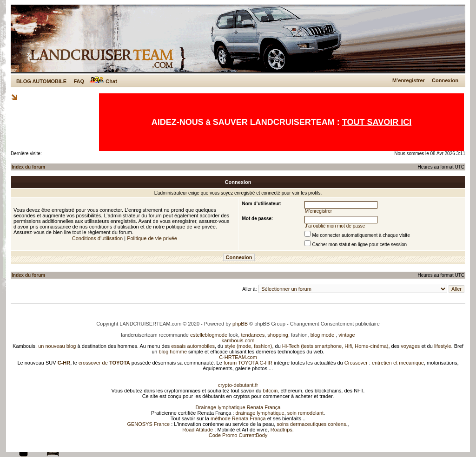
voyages (410, 346)
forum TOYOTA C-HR (248, 363)
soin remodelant (305, 413)
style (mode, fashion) (248, 346)
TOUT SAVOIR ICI (377, 122)
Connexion (445, 80)
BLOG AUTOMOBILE (41, 81)
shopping (278, 335)
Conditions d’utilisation (97, 238)
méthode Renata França (238, 418)
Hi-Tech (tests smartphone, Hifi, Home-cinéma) (335, 346)
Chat (103, 81)
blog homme (173, 352)
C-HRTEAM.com (238, 357)
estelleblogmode (209, 335)
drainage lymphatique (260, 413)
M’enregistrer (409, 80)
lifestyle (443, 346)
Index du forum (28, 167)
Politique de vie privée (152, 238)
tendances (253, 335)
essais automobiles (193, 346)
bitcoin (271, 391)
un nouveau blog (57, 346)
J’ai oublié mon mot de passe (335, 226)
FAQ (79, 81)
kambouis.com (238, 340)
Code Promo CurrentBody (238, 435)
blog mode (322, 335)
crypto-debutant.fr (238, 385)
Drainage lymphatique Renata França (238, 407)
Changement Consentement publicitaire (335, 324)
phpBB (240, 324)
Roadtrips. (282, 430)
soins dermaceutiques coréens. (312, 424)
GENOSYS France (148, 424)
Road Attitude (198, 430)
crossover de (104, 363)
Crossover (356, 363)
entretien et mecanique (398, 363)
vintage (347, 335)
